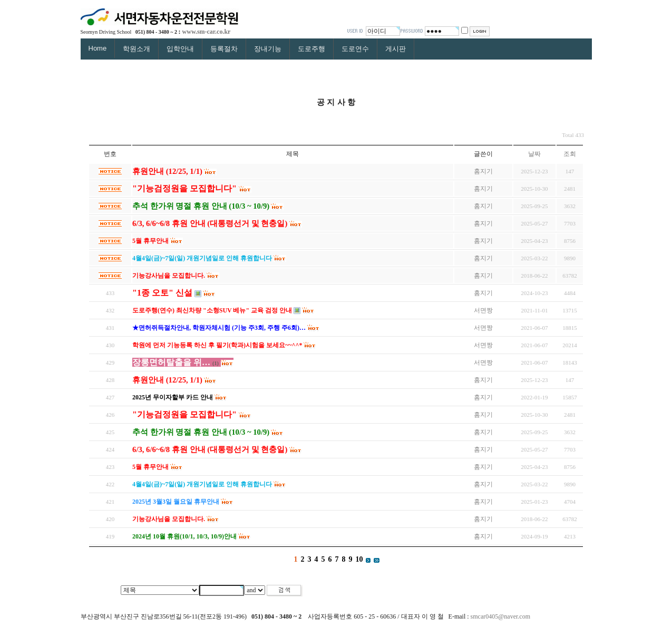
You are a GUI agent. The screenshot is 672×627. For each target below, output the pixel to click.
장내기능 (268, 49)
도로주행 (311, 49)
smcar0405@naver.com (500, 616)
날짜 (534, 154)
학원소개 (137, 49)
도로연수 (355, 49)
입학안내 (180, 49)
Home (98, 48)
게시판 (396, 49)
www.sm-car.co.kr (207, 32)
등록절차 (224, 49)
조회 (570, 154)
